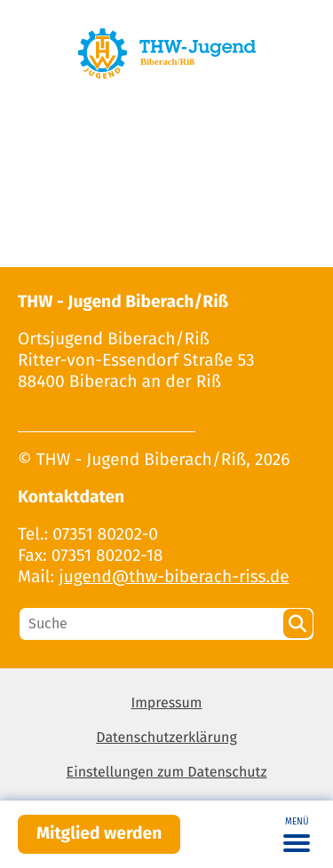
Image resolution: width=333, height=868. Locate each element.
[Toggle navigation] (297, 834)
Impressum (166, 703)
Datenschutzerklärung (166, 738)
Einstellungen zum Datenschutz (167, 773)
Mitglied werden (99, 834)
